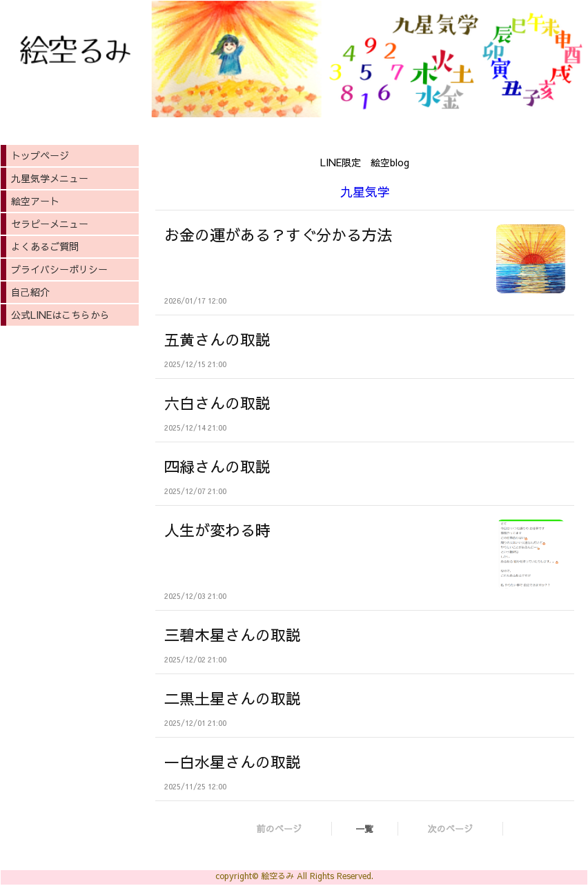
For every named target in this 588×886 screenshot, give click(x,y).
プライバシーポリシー (59, 269)
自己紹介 (30, 292)
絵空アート (35, 201)
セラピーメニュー (50, 224)
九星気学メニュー (50, 178)
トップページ (40, 155)
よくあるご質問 (45, 246)
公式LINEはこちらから (60, 315)
